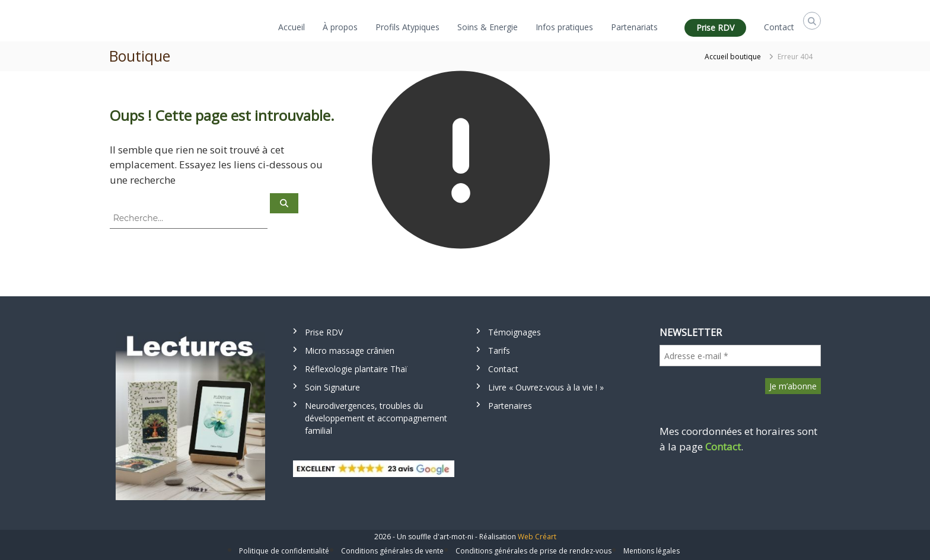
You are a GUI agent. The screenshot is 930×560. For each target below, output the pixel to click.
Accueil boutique (733, 57)
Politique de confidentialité (284, 551)
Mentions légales (652, 551)
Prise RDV (715, 28)
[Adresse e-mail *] (740, 356)
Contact (779, 27)
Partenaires (510, 406)
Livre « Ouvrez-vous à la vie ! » (546, 387)
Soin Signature (332, 387)
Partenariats (634, 27)
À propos (340, 27)
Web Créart (537, 537)
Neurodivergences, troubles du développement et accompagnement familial (376, 418)
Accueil (292, 27)
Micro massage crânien (350, 351)
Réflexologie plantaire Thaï (356, 369)
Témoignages (515, 332)
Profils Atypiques (407, 27)
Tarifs (499, 351)
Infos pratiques (564, 27)
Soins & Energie (488, 27)
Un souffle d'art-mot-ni (435, 537)
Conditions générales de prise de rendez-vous (534, 551)
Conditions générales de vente (392, 551)
